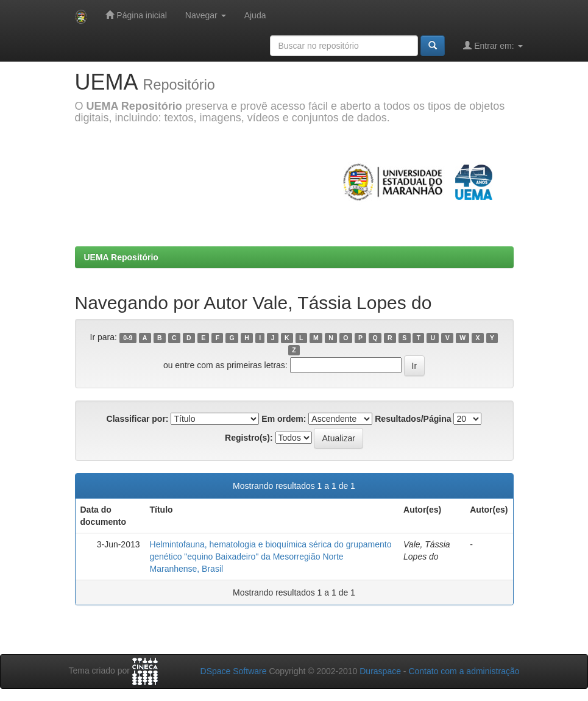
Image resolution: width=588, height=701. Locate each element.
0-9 (128, 338)
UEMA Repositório (121, 257)
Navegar (206, 15)
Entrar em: (493, 45)
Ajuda (255, 15)
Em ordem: (284, 419)
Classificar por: (138, 419)
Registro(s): (249, 438)
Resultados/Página (413, 419)
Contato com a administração (464, 671)
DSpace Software (234, 671)
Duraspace (380, 671)
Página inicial (136, 15)
